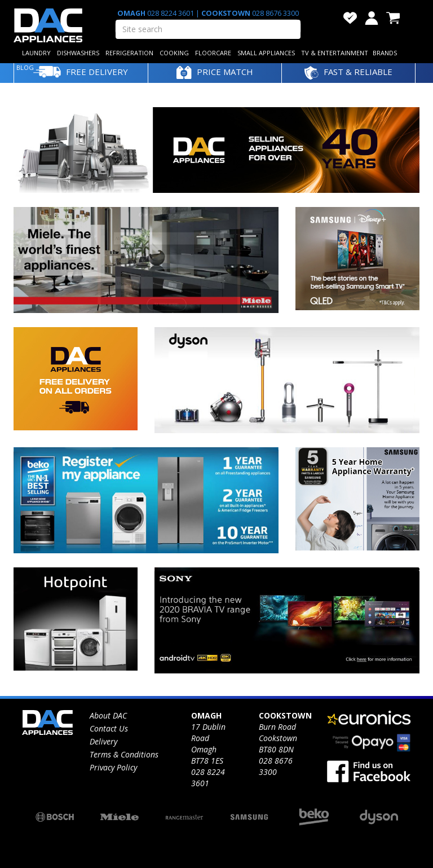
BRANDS (385, 53)
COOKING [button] (174, 53)
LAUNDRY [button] (36, 53)
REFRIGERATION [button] (129, 53)
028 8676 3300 (275, 13)
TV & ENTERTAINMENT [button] (335, 53)
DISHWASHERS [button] (78, 53)
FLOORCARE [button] (213, 53)
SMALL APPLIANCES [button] (266, 53)
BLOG (25, 67)
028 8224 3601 (171, 13)
